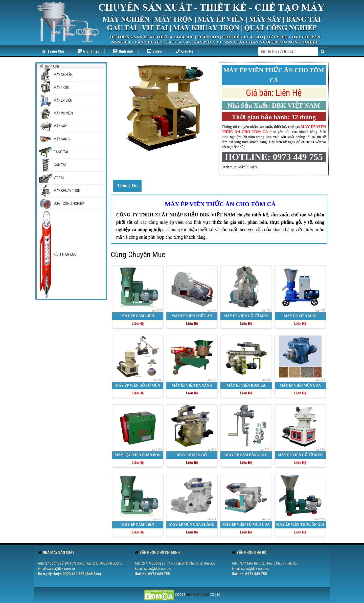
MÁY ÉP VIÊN (248, 167)
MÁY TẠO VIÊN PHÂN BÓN (138, 455)
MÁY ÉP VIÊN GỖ (192, 455)
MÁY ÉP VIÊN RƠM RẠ (246, 385)
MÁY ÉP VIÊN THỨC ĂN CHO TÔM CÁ (220, 204)
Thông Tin (128, 186)
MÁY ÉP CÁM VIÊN (138, 316)
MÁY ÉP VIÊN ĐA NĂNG (192, 385)
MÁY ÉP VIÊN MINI (300, 316)
